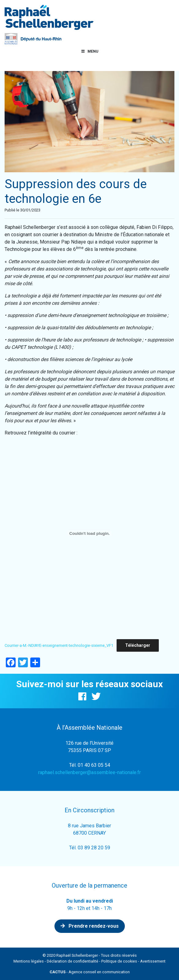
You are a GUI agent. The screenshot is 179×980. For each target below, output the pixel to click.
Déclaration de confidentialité (73, 961)
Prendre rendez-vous (90, 926)
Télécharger (138, 645)
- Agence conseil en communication (90, 972)
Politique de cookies (119, 961)
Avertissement (153, 961)
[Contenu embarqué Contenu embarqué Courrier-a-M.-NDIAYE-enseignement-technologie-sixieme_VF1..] (89, 533)
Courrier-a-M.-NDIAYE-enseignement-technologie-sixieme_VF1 (59, 645)
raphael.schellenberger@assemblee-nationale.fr (89, 772)
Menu (90, 51)
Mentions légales (29, 961)
